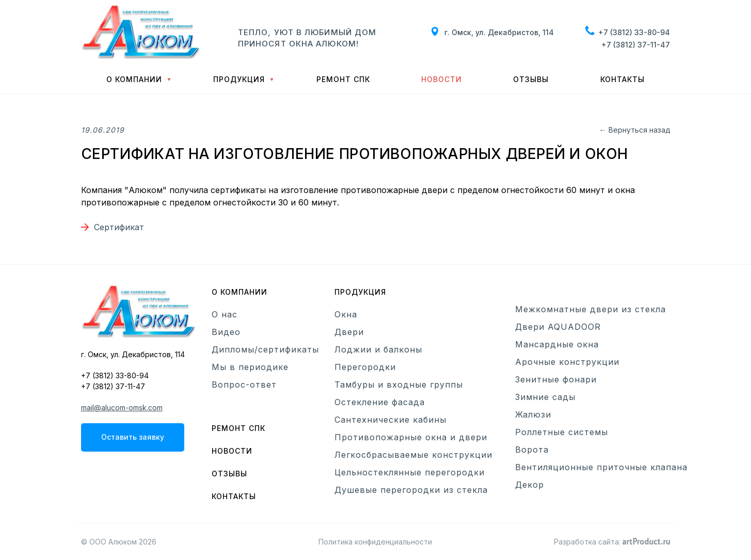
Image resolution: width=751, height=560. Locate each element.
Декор (530, 485)
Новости (442, 79)
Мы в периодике (250, 367)
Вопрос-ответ (244, 385)
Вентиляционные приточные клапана (601, 467)
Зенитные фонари (556, 379)
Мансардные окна (557, 344)
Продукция (239, 79)
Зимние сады (545, 397)
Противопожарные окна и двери (411, 437)
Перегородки (365, 367)
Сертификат (119, 227)
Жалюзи (533, 414)
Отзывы (531, 79)
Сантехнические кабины (390, 420)
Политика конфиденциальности (375, 542)
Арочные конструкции (567, 362)
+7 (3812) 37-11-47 (636, 45)
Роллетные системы (562, 432)
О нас (225, 314)
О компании (134, 79)
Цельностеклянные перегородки (410, 472)
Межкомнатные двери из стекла (590, 309)
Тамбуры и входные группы (399, 385)
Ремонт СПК (343, 79)
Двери (349, 332)
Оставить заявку (133, 437)
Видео (226, 332)
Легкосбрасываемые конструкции (413, 455)
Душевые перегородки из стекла (411, 490)
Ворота (532, 450)
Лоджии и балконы (378, 349)
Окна (346, 314)
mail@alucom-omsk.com (122, 407)
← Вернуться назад (635, 130)
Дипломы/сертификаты (265, 349)
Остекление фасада (380, 402)
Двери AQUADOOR (558, 327)
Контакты (622, 79)
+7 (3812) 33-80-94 (634, 32)
